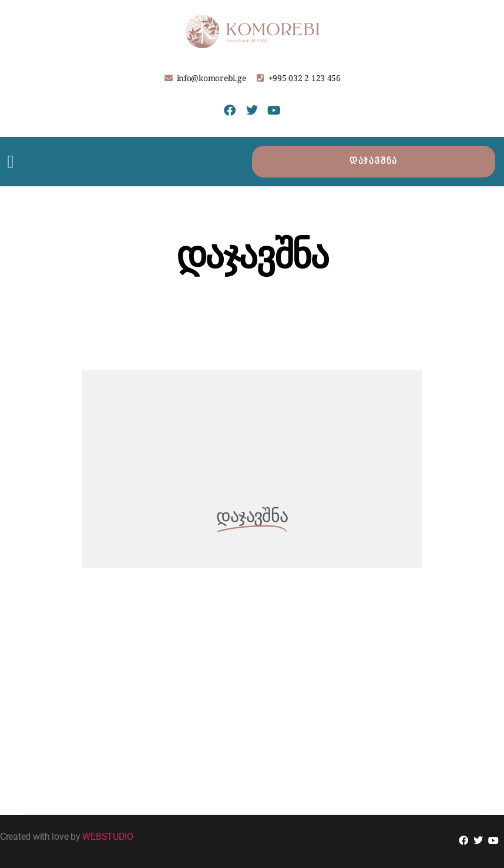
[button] (11, 162)
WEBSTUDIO (108, 837)
